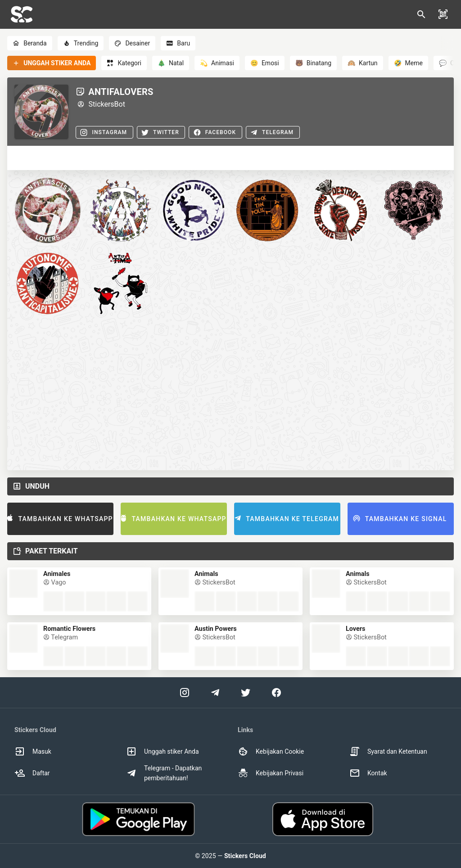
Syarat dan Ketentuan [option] (388, 751)
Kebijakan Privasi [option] (271, 773)
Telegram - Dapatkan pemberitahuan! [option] (164, 773)
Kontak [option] (368, 773)
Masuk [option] (33, 751)
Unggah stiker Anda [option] (163, 751)
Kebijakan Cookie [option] (271, 751)
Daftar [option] (32, 773)
